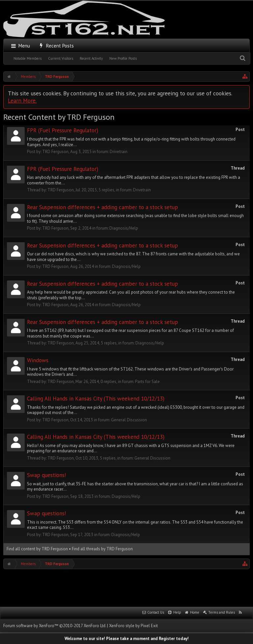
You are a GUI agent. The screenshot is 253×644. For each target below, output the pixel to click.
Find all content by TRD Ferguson (37, 549)
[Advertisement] (126, 587)
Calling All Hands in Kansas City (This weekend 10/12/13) (96, 399)
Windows (38, 360)
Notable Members (28, 58)
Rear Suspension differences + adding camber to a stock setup (102, 207)
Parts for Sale (147, 382)
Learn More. (22, 100)
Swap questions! (46, 475)
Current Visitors (61, 58)
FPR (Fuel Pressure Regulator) (63, 130)
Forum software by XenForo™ (55, 626)
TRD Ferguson (55, 152)
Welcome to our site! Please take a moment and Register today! (127, 639)
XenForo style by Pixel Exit (133, 626)
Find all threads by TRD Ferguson (102, 549)
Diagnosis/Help (124, 228)
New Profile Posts (123, 58)
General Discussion (129, 420)
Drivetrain (119, 152)
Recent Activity (91, 58)
